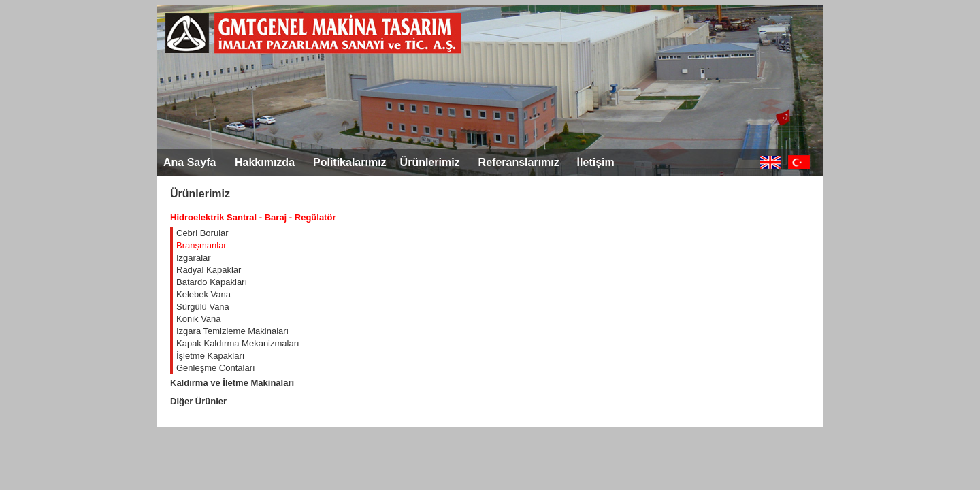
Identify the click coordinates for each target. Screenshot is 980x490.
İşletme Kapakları (210, 356)
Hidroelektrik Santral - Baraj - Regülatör (253, 217)
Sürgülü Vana (203, 307)
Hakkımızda (265, 162)
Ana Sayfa (190, 162)
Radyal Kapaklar (209, 270)
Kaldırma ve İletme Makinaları (232, 383)
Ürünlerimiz (430, 162)
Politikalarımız (350, 162)
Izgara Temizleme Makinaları (232, 331)
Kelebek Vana (203, 294)
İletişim (596, 162)
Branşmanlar (201, 245)
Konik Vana (199, 319)
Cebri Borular (202, 233)
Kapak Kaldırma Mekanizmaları (238, 343)
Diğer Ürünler (198, 401)
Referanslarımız (519, 162)
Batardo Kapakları (212, 282)
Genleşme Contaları (216, 368)
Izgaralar (194, 258)
